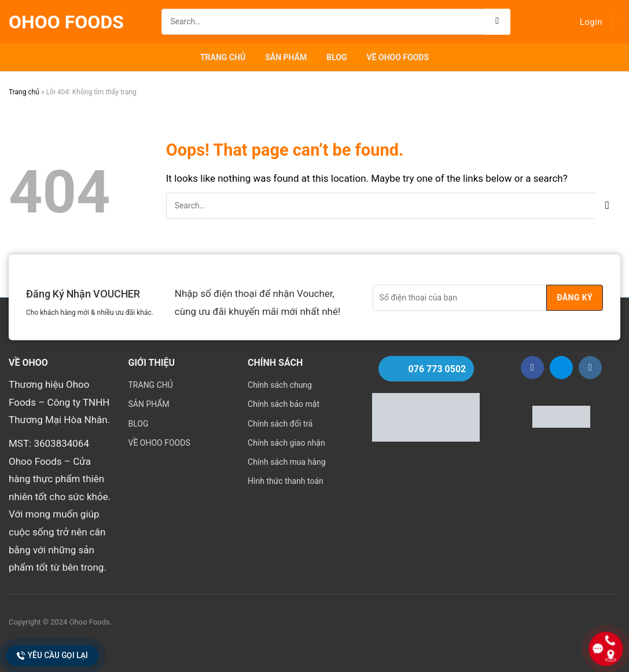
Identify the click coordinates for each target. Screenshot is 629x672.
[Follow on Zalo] (561, 368)
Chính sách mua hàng (287, 462)
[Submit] (497, 22)
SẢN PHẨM (286, 57)
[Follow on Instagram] (590, 368)
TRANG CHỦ (223, 57)
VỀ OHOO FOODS (398, 57)
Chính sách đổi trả (280, 424)
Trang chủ (24, 92)
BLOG (336, 57)
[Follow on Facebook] (532, 368)
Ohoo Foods (66, 22)
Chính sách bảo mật (284, 404)
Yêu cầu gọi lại (52, 656)
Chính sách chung (280, 385)
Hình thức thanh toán (286, 481)
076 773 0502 (437, 369)
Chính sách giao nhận (286, 443)
